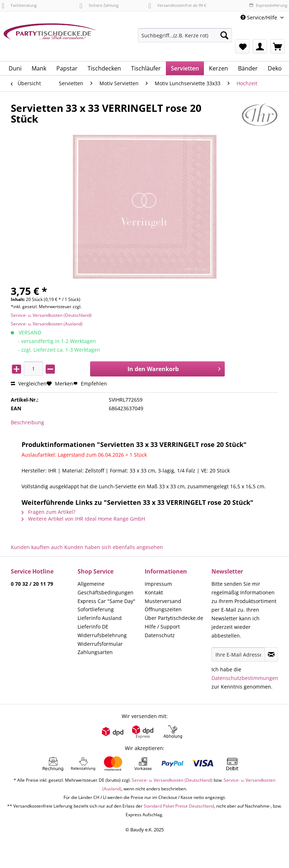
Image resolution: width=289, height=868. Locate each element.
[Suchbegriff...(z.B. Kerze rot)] (185, 35)
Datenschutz (160, 635)
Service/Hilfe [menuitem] (260, 17)
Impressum (158, 584)
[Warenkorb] (278, 46)
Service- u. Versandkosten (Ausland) (47, 324)
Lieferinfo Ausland (100, 618)
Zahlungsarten (95, 652)
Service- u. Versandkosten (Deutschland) (51, 315)
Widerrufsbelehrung (102, 635)
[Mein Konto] (260, 46)
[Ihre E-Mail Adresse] (238, 654)
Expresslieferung (268, 5)
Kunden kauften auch (37, 547)
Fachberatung (19, 5)
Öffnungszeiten (163, 609)
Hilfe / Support (162, 627)
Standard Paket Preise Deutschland (179, 806)
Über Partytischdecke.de (174, 618)
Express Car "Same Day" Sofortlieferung (106, 605)
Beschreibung (27, 422)
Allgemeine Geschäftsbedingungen (106, 588)
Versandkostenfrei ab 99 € (177, 5)
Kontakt (154, 592)
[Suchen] (224, 35)
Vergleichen (29, 383)
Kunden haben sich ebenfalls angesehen (114, 547)
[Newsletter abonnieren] (271, 654)
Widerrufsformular (100, 644)
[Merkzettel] (242, 46)
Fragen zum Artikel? (48, 512)
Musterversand (163, 601)
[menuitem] (185, 39)
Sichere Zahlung (99, 5)
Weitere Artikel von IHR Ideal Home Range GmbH (83, 519)
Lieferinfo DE (93, 627)
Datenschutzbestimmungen (245, 678)
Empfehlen (90, 383)
